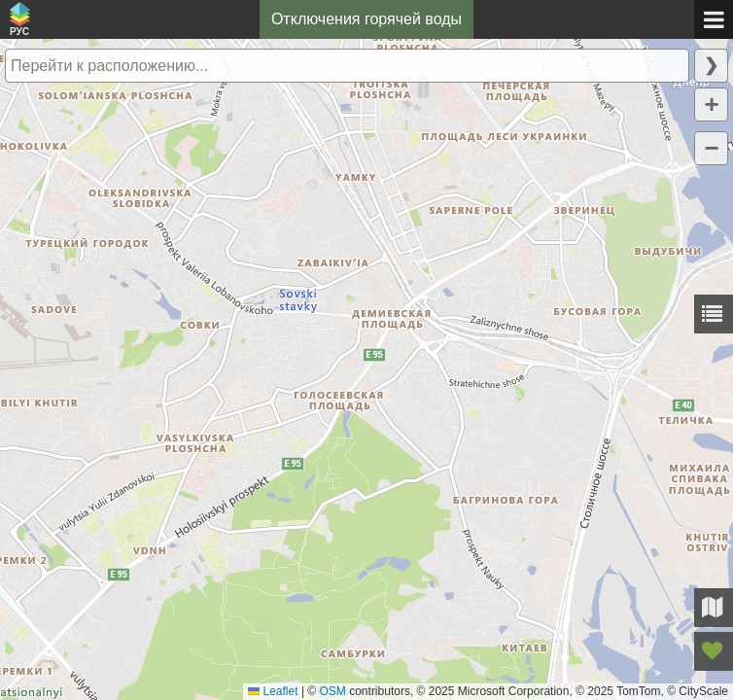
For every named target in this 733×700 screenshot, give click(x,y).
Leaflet (273, 691)
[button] (711, 105)
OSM (333, 691)
